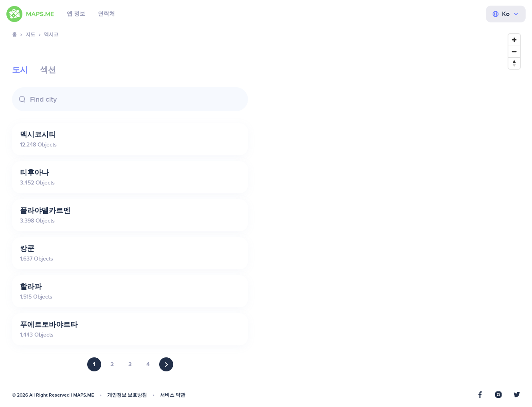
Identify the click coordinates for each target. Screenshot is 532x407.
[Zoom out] (514, 51)
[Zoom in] (514, 40)
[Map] (392, 215)
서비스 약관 (173, 395)
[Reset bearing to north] (514, 63)
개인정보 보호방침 (127, 395)
